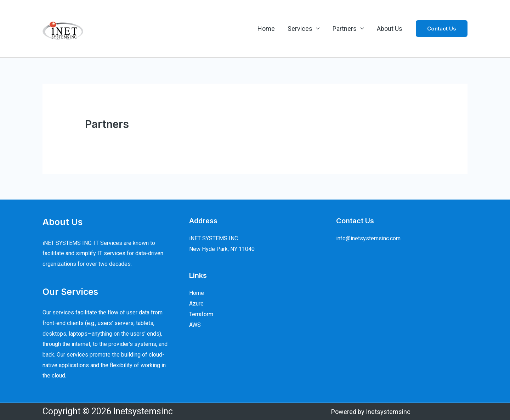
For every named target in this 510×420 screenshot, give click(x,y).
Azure (196, 304)
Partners (345, 29)
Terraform (201, 314)
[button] (442, 29)
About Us (390, 29)
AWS (195, 325)
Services (300, 29)
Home (266, 29)
